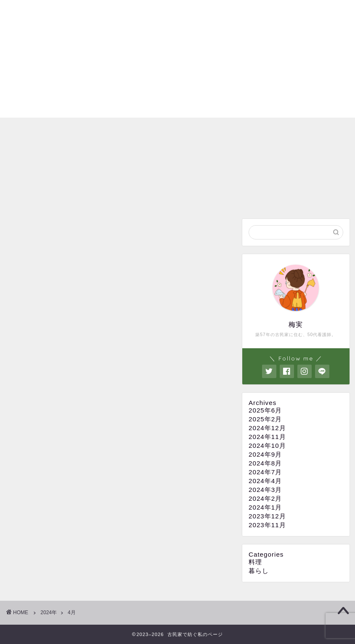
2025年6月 (265, 410)
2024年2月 (265, 498)
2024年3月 (265, 490)
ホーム (111, 13)
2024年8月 (265, 463)
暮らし (259, 571)
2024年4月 (265, 481)
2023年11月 (267, 525)
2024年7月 (265, 472)
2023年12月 (267, 516)
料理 (255, 562)
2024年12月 (267, 428)
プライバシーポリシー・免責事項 (237, 13)
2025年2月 (265, 419)
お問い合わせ (320, 13)
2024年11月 (267, 437)
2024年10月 (267, 446)
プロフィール (154, 13)
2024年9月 (265, 454)
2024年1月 (265, 507)
